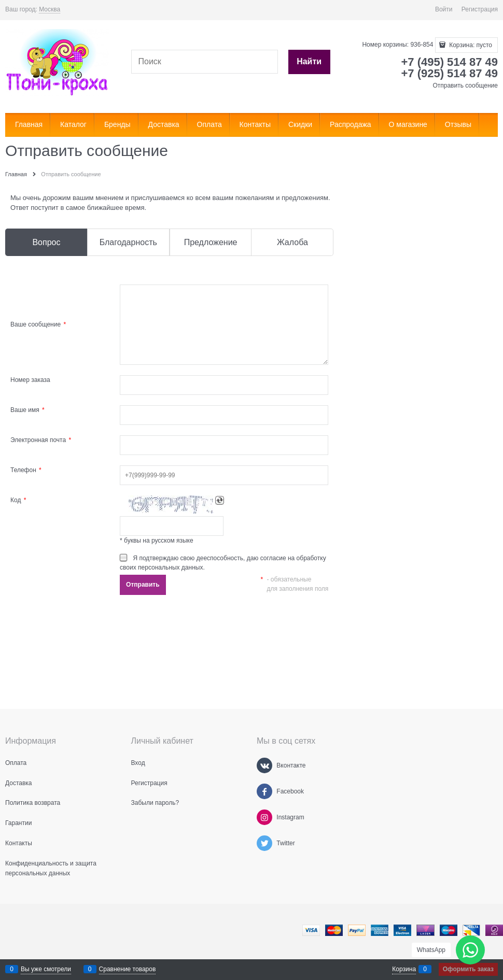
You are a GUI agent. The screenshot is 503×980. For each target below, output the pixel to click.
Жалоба (292, 242)
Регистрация (480, 9)
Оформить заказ (468, 969)
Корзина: (470, 45)
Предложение (211, 242)
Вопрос (46, 242)
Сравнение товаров (128, 969)
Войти (444, 9)
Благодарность (128, 242)
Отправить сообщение (465, 86)
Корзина (404, 969)
